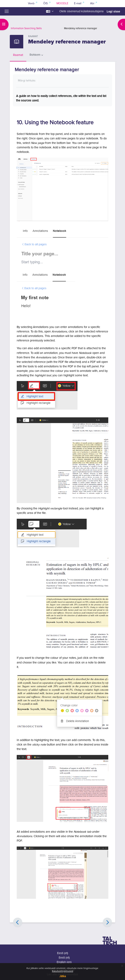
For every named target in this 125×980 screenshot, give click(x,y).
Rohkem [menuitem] (35, 55)
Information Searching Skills (26, 28)
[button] (50, 11)
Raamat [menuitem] (18, 55)
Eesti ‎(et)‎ (63, 953)
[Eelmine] (18, 922)
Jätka (63, 976)
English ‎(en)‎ (64, 962)
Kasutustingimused (63, 971)
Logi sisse (113, 11)
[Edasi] (107, 922)
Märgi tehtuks (27, 81)
